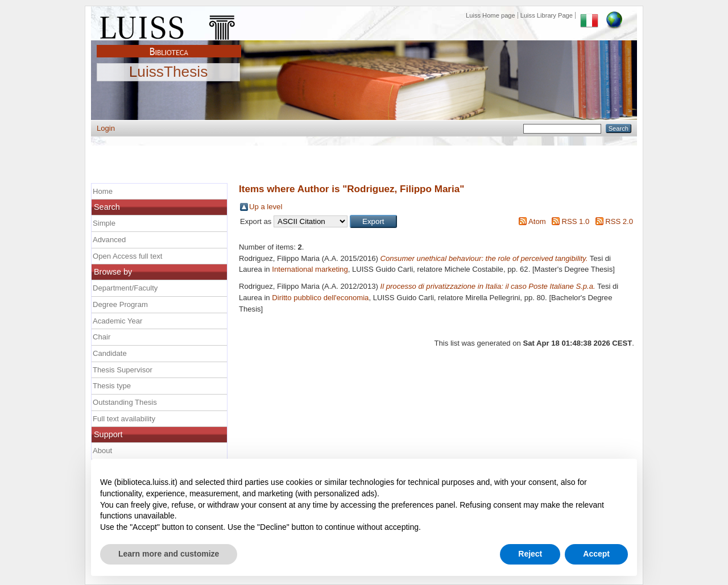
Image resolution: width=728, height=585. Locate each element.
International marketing (310, 269)
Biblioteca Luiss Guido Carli (169, 45)
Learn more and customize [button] (169, 554)
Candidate (110, 353)
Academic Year (117, 321)
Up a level (266, 207)
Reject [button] (530, 554)
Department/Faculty (125, 288)
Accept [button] (596, 554)
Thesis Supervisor (123, 370)
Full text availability (124, 419)
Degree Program (120, 304)
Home (103, 191)
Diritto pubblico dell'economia (320, 298)
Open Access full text (127, 256)
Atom (537, 221)
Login (106, 128)
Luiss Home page (491, 15)
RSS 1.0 (575, 221)
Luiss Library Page (547, 15)
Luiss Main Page (169, 25)
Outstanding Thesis (125, 402)
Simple (104, 223)
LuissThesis (169, 72)
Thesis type (112, 386)
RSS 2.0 (619, 221)
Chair (102, 337)
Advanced (109, 240)
